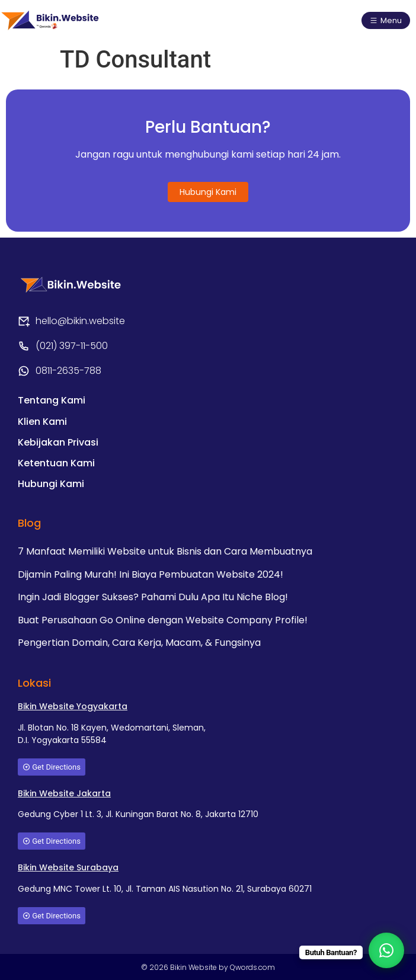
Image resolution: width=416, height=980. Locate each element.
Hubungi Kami (51, 484)
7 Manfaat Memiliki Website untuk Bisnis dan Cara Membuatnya (165, 551)
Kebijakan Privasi (58, 442)
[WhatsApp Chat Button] (386, 950)
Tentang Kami (52, 400)
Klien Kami (42, 422)
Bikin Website (194, 967)
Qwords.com (252, 967)
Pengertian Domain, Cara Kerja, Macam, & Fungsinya (139, 643)
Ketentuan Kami (56, 463)
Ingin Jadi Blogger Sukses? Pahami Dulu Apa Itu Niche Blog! (153, 597)
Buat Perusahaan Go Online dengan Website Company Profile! (163, 620)
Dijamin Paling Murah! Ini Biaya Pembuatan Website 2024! (151, 574)
